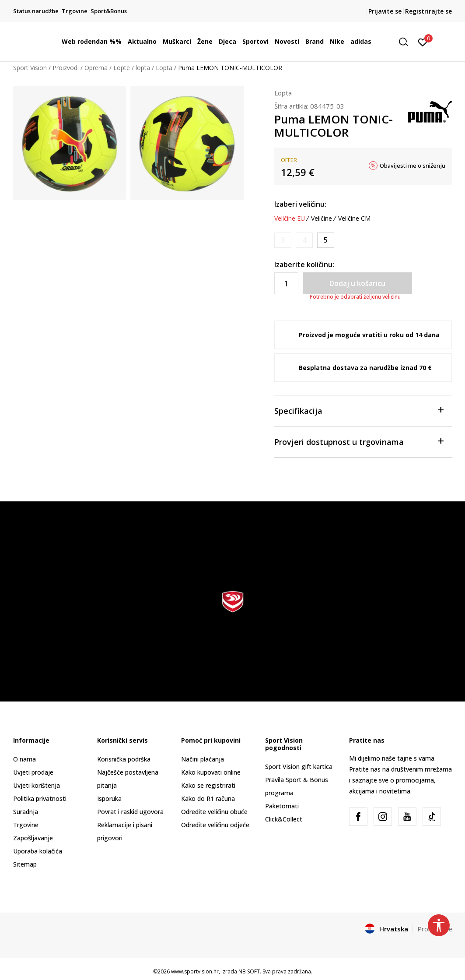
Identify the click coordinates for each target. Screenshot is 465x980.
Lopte (122, 68)
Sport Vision (30, 68)
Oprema (96, 68)
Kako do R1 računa (208, 798)
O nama (24, 759)
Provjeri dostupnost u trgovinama (359, 441)
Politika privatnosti (40, 798)
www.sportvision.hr (195, 971)
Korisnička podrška (124, 759)
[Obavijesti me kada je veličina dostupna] (283, 240)
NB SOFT (249, 971)
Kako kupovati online (211, 772)
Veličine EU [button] (290, 219)
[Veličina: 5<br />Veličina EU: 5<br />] (326, 240)
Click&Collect (284, 819)
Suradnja (26, 812)
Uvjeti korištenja (37, 785)
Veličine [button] (322, 219)
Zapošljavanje (33, 838)
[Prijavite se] (423, 42)
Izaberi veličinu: (300, 204)
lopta (143, 68)
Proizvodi (66, 68)
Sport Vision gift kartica (299, 767)
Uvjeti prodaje (33, 772)
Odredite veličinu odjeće (215, 825)
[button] (406, 42)
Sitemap (25, 864)
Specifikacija (359, 410)
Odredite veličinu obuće (214, 812)
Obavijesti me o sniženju (413, 166)
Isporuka (109, 798)
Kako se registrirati (208, 785)
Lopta (164, 68)
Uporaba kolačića (38, 851)
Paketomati (282, 806)
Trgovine (26, 825)
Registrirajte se (428, 11)
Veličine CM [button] (354, 219)
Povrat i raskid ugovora (130, 812)
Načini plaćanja (203, 759)
